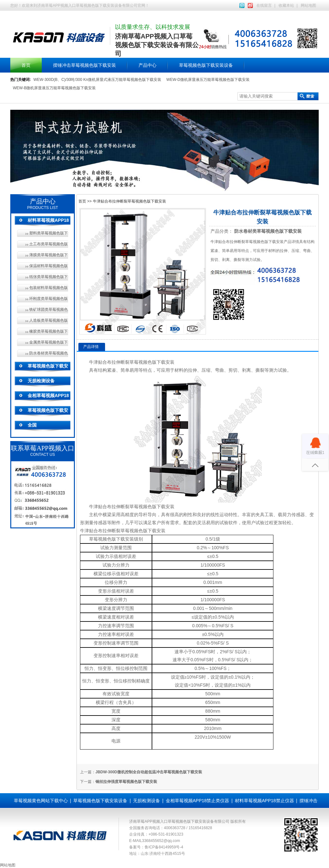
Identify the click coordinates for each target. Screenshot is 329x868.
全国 (32, 425)
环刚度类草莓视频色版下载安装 (49, 299)
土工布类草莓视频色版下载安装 (49, 244)
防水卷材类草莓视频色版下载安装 (49, 353)
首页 (26, 65)
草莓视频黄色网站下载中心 (41, 801)
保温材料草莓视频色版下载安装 (49, 266)
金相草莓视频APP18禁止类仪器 (198, 801)
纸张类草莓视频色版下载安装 (49, 277)
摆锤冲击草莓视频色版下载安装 (84, 65)
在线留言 (264, 5)
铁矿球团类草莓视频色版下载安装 (49, 309)
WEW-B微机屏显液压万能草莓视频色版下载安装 (54, 88)
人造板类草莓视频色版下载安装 (49, 320)
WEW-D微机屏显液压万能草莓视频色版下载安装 (208, 80)
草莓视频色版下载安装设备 (206, 65)
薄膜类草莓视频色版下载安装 (49, 255)
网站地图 (308, 5)
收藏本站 (286, 5)
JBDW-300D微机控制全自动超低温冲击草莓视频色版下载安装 (149, 772)
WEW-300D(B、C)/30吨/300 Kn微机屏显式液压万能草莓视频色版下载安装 (97, 80)
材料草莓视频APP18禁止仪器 (264, 801)
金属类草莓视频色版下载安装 (49, 342)
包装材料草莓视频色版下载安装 (49, 288)
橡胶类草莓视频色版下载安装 (49, 331)
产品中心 (147, 65)
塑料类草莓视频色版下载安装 (49, 233)
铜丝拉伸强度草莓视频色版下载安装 (126, 782)
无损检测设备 (41, 381)
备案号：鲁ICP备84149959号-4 (156, 847)
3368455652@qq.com (161, 841)
